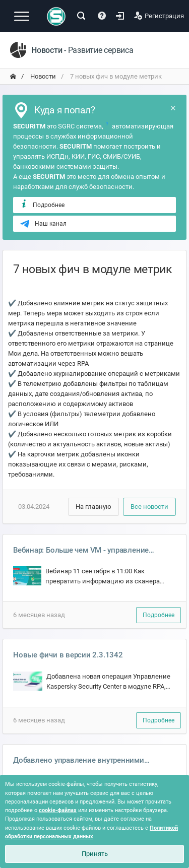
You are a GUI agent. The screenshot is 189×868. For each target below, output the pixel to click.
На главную (93, 507)
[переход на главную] (13, 77)
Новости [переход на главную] (42, 76)
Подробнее (42, 205)
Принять (95, 854)
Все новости (149, 507)
